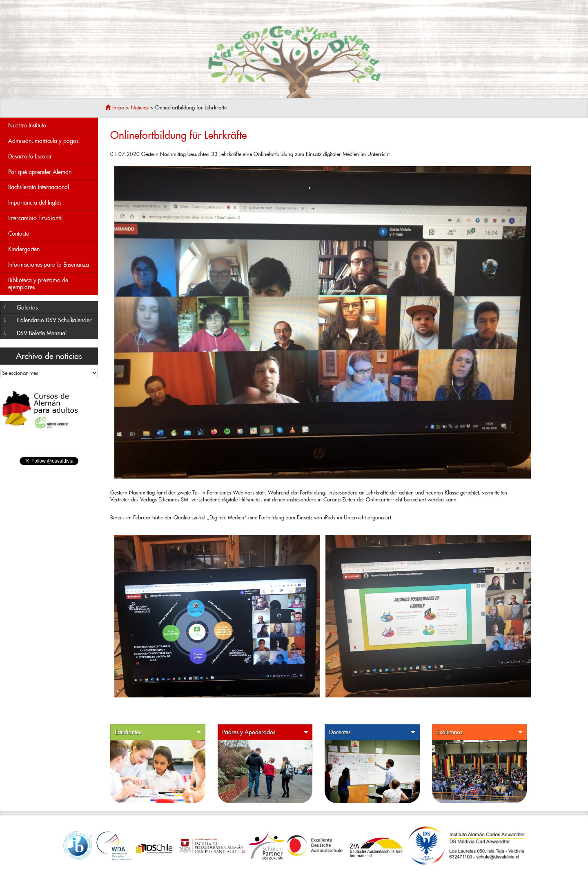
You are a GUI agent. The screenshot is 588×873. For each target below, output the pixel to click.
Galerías (55, 308)
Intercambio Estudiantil (51, 218)
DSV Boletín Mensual (55, 333)
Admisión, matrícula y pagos (51, 141)
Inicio (115, 108)
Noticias (140, 108)
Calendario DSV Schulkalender (54, 320)
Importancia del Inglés (51, 203)
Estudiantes (158, 732)
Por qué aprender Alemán (51, 172)
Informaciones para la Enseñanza (51, 265)
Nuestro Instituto (51, 126)
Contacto (51, 234)
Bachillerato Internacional (51, 187)
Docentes (372, 732)
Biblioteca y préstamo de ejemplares (38, 284)
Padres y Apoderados (265, 732)
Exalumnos (480, 732)
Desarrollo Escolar (51, 157)
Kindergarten (51, 249)
